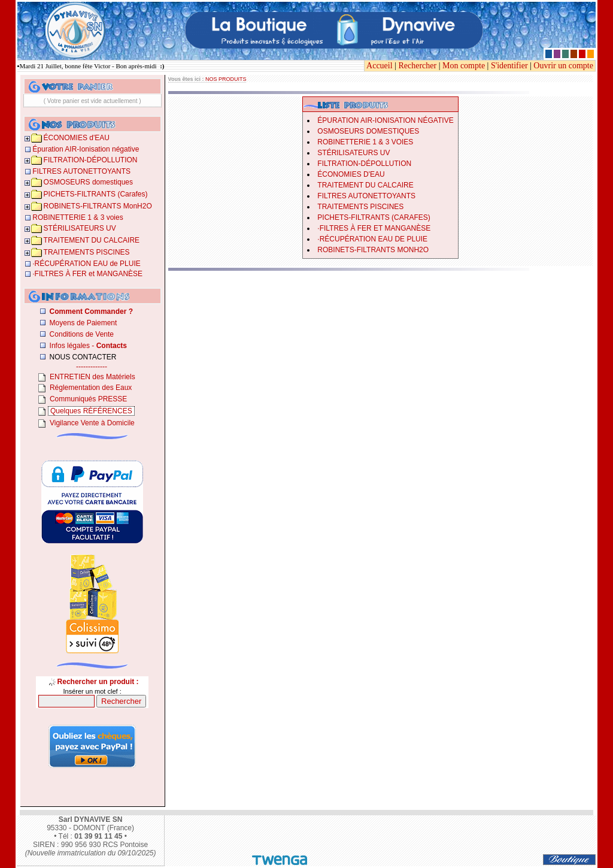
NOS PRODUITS (226, 79)
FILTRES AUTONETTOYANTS (366, 196)
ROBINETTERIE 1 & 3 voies (365, 142)
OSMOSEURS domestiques (368, 131)
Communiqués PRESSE (88, 399)
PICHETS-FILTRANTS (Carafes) (374, 217)
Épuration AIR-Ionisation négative (385, 120)
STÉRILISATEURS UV (353, 153)
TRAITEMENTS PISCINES (360, 207)
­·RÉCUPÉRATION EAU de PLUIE (372, 239)
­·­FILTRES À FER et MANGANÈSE (374, 228)
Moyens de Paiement (82, 323)
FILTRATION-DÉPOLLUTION (364, 164)
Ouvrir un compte (563, 66)
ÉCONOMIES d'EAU (351, 174)
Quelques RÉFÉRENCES (91, 411)
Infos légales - (87, 346)
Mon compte (464, 66)
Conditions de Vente (81, 334)
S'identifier (509, 66)
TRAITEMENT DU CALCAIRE (365, 185)
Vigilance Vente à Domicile (91, 423)
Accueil (380, 66)
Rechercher (417, 66)
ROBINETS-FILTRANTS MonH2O (373, 250)
